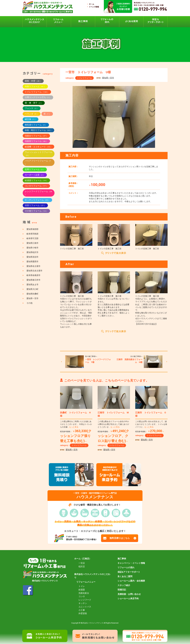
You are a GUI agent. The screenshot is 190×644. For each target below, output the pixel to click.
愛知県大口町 (32, 289)
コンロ (82, 596)
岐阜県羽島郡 (32, 234)
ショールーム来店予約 (128, 599)
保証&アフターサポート (129, 572)
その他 (29, 303)
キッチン (83, 603)
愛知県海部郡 (32, 229)
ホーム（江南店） (83, 559)
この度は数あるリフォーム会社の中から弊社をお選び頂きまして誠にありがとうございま (113, 424)
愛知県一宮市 (108, 78)
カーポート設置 (35, 175)
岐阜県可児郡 (32, 238)
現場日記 (122, 590)
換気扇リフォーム (36, 125)
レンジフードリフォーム (38, 193)
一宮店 (82, 563)
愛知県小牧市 (32, 248)
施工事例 (122, 559)
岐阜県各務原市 (33, 275)
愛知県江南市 (32, 243)
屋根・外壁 (33, 81)
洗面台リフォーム (36, 136)
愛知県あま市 (32, 285)
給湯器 (82, 590)
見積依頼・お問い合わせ (129, 594)
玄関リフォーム (35, 169)
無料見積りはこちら (120, 538)
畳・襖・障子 (34, 103)
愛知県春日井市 (33, 280)
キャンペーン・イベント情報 (131, 563)
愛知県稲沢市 (32, 252)
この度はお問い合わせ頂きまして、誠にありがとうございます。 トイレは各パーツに (151, 424)
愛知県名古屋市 (33, 266)
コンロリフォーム (36, 186)
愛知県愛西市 (32, 262)
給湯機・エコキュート (38, 147)
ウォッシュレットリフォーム (39, 154)
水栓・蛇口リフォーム (38, 130)
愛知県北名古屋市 (34, 271)
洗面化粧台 (84, 593)
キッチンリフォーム (37, 200)
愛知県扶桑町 (32, 294)
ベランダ (32, 114)
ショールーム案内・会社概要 (131, 581)
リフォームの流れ (126, 568)
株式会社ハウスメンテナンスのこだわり (92, 576)
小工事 (82, 610)
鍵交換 (31, 119)
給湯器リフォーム (36, 180)
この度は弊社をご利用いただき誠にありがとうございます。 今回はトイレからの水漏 (76, 424)
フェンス (32, 108)
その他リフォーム (36, 211)
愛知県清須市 (32, 257)
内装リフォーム (35, 86)
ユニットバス (85, 607)
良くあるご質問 (125, 576)
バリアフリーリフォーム (38, 162)
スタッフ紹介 (124, 585)
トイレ (82, 586)
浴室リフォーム (35, 205)
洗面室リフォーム (36, 141)
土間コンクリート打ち (38, 97)
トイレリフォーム (84, 78)
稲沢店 (82, 567)
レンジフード (85, 600)
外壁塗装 (83, 613)
